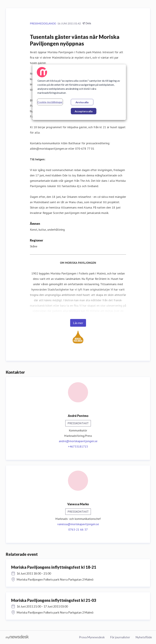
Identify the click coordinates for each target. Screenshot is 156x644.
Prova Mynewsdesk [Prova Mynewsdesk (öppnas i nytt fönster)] (92, 637)
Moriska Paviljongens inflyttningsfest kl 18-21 (54, 567)
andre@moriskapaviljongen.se (78, 441)
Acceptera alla (84, 111)
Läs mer (78, 323)
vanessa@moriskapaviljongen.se (78, 524)
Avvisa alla (82, 102)
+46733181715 (78, 446)
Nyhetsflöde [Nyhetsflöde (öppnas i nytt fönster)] (144, 637)
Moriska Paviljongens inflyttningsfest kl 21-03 (54, 600)
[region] (79, 92)
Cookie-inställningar (50, 102)
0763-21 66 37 (78, 529)
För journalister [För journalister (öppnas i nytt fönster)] (120, 637)
